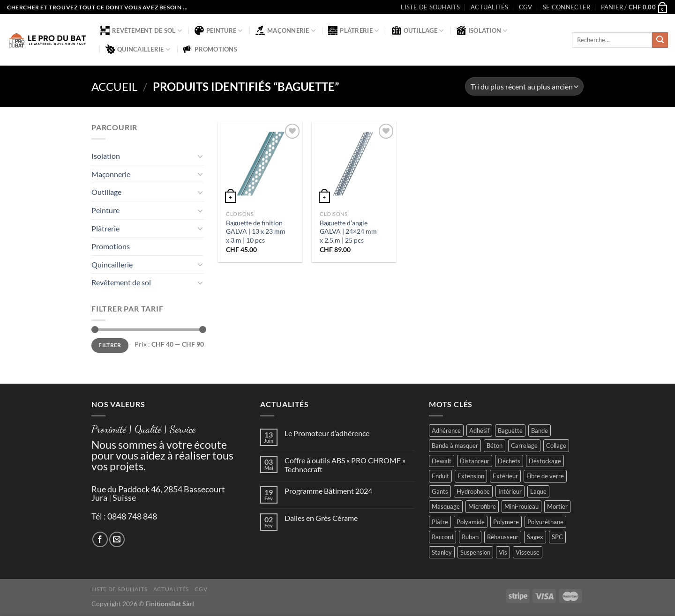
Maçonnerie (285, 30)
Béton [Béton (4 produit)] (495, 445)
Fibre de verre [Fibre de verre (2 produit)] (545, 476)
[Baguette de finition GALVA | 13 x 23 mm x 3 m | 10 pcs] (260, 163)
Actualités (490, 7)
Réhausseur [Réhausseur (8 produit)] (503, 537)
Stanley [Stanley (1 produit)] (442, 552)
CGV (526, 7)
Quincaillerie (138, 49)
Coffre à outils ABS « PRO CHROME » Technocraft (345, 465)
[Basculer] (200, 156)
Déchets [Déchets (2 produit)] (509, 461)
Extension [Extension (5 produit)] (471, 476)
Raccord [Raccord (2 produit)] (442, 537)
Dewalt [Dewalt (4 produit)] (442, 461)
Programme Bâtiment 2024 (328, 491)
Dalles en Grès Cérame (321, 518)
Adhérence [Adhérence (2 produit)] (446, 430)
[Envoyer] (660, 40)
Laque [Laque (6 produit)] (538, 491)
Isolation (482, 30)
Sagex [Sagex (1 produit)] (535, 537)
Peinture (219, 30)
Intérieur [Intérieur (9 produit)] (510, 491)
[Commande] (524, 86)
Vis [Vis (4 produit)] (503, 552)
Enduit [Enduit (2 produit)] (440, 476)
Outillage (418, 30)
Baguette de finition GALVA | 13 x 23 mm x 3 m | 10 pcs (256, 231)
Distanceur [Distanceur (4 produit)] (475, 461)
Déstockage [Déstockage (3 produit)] (545, 461)
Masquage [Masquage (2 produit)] (446, 506)
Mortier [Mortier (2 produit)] (557, 506)
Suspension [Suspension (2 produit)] (475, 552)
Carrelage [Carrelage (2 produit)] (524, 445)
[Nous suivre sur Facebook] (100, 539)
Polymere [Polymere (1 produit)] (506, 522)
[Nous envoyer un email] (117, 539)
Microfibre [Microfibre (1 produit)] (482, 506)
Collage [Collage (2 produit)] (556, 445)
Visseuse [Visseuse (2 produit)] (528, 552)
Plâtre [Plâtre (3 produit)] (440, 522)
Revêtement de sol (141, 30)
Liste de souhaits (430, 7)
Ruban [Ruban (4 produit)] (470, 537)
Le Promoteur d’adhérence (327, 433)
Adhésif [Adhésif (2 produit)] (479, 430)
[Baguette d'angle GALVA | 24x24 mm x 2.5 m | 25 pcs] (354, 163)
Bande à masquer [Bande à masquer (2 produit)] (455, 445)
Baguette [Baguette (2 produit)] (510, 430)
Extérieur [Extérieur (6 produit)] (505, 476)
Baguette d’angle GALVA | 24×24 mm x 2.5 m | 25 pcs (348, 231)
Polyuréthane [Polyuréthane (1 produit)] (545, 522)
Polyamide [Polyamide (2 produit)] (471, 522)
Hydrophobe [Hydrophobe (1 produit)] (473, 491)
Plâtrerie (353, 30)
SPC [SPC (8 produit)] (557, 537)
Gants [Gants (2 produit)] (440, 491)
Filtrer (110, 345)
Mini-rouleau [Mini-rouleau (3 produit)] (521, 506)
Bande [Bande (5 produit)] (540, 430)
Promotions (210, 49)
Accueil (114, 86)
